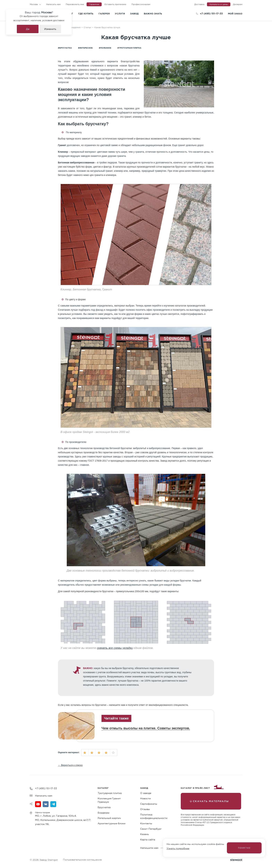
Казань (144, 834)
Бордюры (104, 813)
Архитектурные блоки (112, 823)
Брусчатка (104, 807)
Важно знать (153, 14)
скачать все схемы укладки (115, 648)
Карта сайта (148, 840)
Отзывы (145, 809)
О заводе (146, 793)
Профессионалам (141, 4)
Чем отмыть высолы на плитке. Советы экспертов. (146, 728)
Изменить (50, 29)
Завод (134, 14)
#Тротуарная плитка (129, 48)
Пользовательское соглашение (82, 860)
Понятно (244, 848)
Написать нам (53, 4)
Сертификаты (149, 804)
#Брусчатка (65, 48)
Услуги (120, 14)
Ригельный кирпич (109, 818)
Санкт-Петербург (151, 829)
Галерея (104, 14)
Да (28, 29)
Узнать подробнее (178, 848)
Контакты (146, 823)
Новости (145, 798)
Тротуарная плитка (110, 793)
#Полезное (105, 48)
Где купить (86, 14)
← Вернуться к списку (70, 765)
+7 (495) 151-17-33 (211, 13)
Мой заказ (235, 14)
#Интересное (85, 48)
